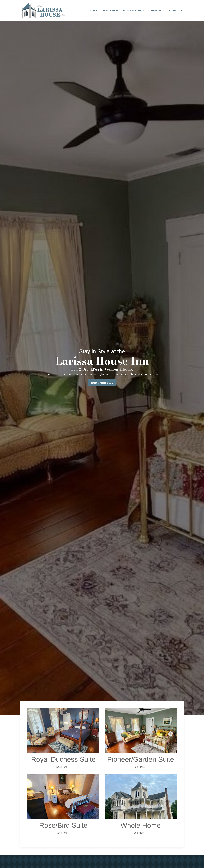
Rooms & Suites (134, 10)
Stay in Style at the (102, 352)
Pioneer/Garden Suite (141, 760)
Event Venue (110, 10)
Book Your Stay (102, 383)
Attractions (157, 10)
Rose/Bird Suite (63, 826)
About (93, 10)
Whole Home (141, 826)
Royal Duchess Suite (63, 760)
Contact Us (176, 10)
